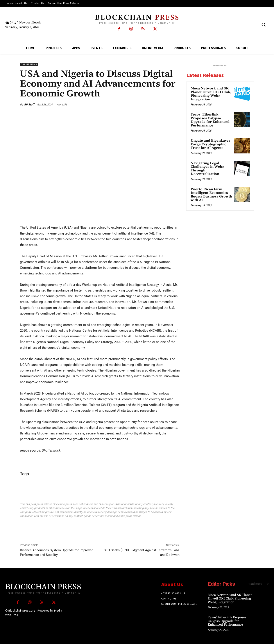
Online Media (29, 64)
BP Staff (29, 104)
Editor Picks (221, 584)
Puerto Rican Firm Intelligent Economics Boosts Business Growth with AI (211, 195)
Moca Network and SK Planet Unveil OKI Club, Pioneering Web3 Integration (211, 94)
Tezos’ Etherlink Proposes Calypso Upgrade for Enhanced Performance (210, 120)
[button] (263, 25)
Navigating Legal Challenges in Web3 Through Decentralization (207, 169)
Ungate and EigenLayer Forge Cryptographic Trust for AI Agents (210, 144)
